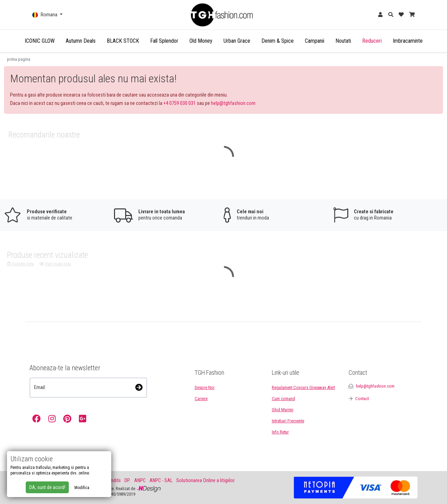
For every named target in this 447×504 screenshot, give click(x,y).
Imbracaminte (408, 41)
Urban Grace (237, 41)
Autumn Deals (81, 41)
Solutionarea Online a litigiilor (205, 481)
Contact (362, 399)
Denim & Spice (278, 41)
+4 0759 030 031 (180, 103)
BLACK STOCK (123, 41)
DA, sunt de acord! (47, 487)
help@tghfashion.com (233, 103)
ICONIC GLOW (40, 41)
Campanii (315, 41)
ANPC (140, 481)
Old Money (201, 41)
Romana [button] (45, 15)
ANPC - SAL (161, 481)
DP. (127, 481)
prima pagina (19, 59)
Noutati (343, 41)
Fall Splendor (164, 41)
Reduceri (372, 41)
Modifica (82, 488)
